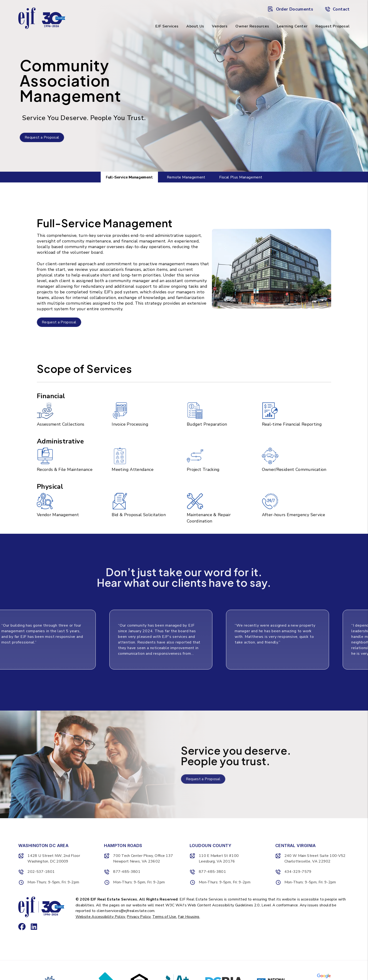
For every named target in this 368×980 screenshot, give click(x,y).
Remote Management (186, 177)
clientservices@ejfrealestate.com (126, 911)
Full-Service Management (129, 177)
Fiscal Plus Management (241, 177)
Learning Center (292, 26)
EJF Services (167, 26)
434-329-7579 (298, 872)
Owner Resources (252, 26)
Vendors (220, 26)
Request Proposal (333, 26)
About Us (195, 26)
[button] (20, 925)
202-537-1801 (41, 872)
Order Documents (291, 9)
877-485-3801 (127, 872)
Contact (337, 9)
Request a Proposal (42, 137)
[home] (42, 18)
